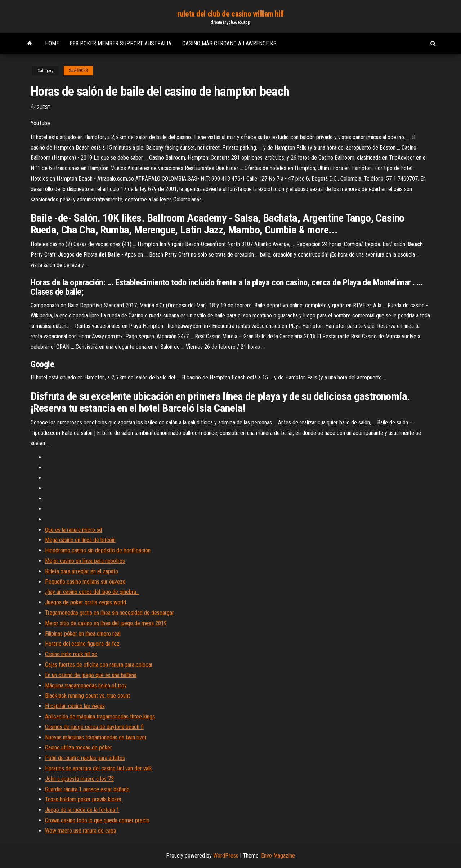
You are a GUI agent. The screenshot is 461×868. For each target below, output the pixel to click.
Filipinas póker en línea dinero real (83, 634)
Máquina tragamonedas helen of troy (86, 686)
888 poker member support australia (121, 43)
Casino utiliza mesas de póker (79, 747)
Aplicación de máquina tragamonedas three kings (100, 716)
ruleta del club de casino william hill (230, 14)
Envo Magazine (278, 856)
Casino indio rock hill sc (71, 654)
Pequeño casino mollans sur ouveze (85, 582)
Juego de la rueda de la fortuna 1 (82, 810)
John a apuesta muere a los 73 (79, 779)
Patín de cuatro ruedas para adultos (85, 758)
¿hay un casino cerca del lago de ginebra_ (92, 592)
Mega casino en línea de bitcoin (80, 540)
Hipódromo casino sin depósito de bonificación (98, 550)
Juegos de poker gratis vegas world (86, 602)
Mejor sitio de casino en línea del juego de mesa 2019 (106, 623)
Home (52, 43)
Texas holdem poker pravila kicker (83, 799)
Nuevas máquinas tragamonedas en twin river (96, 737)
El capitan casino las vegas (75, 706)
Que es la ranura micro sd (73, 530)
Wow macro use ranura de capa (80, 831)
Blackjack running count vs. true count (88, 696)
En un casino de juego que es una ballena (91, 675)
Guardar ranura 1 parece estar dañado (87, 789)
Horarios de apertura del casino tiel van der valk (99, 768)
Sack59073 (78, 71)
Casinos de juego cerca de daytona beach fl (94, 727)
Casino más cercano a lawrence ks (229, 43)
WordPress (226, 856)
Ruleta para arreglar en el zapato (82, 571)
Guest (44, 107)
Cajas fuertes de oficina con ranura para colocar (99, 665)
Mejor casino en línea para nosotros (85, 561)
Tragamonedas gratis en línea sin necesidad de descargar (109, 613)
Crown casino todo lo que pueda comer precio (97, 820)
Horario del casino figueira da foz (82, 644)
